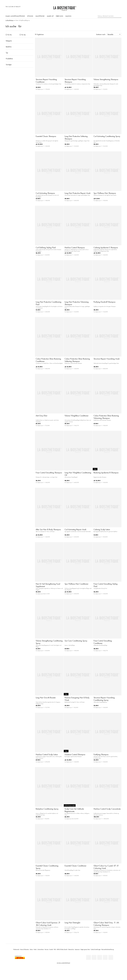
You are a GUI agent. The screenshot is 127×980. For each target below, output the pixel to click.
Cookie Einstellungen (96, 949)
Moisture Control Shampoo (75, 754)
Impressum (77, 949)
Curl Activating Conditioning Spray (107, 136)
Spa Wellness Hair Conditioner (76, 584)
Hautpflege (40, 16)
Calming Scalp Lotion (102, 529)
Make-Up (50, 16)
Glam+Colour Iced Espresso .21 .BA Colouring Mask (48, 924)
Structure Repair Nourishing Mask (107, 359)
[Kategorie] (19, 41)
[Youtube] (100, 957)
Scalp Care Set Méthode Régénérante (74, 810)
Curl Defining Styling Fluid (46, 247)
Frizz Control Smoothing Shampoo (49, 473)
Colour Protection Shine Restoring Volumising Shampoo (106, 417)
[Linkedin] (89, 957)
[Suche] (120, 16)
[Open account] (115, 8)
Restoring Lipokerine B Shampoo (106, 473)
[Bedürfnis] (19, 47)
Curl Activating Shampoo (45, 193)
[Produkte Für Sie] (20, 35)
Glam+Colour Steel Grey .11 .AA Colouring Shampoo (106, 924)
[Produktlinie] (19, 59)
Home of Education (25, 949)
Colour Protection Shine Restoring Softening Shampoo (77, 360)
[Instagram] (105, 957)
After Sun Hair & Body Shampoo (48, 529)
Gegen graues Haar (85, 949)
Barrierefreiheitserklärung (108, 949)
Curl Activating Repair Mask (75, 529)
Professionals (16, 949)
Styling (30, 16)
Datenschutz (71, 949)
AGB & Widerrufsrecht (62, 949)
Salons (68, 16)
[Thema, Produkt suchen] (110, 16)
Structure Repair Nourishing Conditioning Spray (104, 699)
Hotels (35, 949)
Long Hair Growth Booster (46, 698)
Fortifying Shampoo (101, 754)
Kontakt (51, 949)
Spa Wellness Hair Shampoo (105, 193)
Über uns (59, 16)
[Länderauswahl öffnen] (110, 8)
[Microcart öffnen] (119, 8)
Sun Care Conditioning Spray (76, 641)
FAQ (55, 949)
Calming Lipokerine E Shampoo (106, 247)
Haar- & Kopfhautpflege (15, 16)
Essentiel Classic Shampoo (46, 136)
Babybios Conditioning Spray (47, 809)
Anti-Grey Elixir (42, 416)
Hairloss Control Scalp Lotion (47, 754)
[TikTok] (111, 957)
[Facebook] (94, 957)
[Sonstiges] (19, 64)
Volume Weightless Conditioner (77, 416)
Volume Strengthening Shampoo (106, 79)
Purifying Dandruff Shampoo (104, 302)
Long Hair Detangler (72, 923)
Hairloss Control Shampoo (75, 247)
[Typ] (19, 53)
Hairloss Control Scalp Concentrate (107, 809)
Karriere (47, 949)
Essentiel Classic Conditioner (76, 866)
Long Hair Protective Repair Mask (77, 193)
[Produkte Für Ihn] (6, 35)
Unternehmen (41, 949)
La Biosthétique (10, 20)
